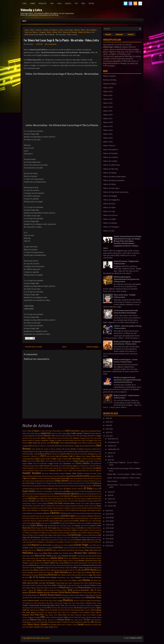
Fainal (86, 496)
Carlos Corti (31, 461)
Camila (37, 459)
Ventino (81, 620)
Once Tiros (86, 578)
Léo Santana (71, 548)
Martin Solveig (74, 561)
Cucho (65, 471)
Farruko (32, 498)
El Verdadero (49, 491)
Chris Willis (62, 466)
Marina (91, 556)
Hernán (56, 510)
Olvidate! (78, 577)
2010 (108, 546)
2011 (108, 542)
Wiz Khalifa (52, 625)
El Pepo (56, 489)
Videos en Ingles (110, 219)
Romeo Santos (55, 595)
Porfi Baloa (75, 588)
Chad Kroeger (89, 461)
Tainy (55, 608)
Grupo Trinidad (31, 508)
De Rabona (47, 479)
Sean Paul (61, 598)
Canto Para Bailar (74, 459)
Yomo (96, 625)
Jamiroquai (98, 513)
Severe (55, 601)
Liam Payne (54, 540)
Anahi (71, 440)
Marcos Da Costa (43, 556)
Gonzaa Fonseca (71, 506)
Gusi (37, 508)
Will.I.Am (94, 622)
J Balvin (55, 513)
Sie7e (78, 601)
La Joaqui (54, 533)
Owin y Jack (77, 580)
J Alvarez (46, 513)
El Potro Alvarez (78, 489)
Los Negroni (34, 545)
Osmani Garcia (63, 581)
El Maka (25, 489)
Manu (61, 553)
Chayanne (67, 463)
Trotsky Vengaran (28, 617)
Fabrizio (81, 496)
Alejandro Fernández (36, 436)
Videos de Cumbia (70, 32)
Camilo (54, 459)
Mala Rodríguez (80, 550)
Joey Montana (80, 518)
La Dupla (42, 533)
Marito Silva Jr (36, 558)
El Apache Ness (41, 486)
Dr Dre (44, 483)
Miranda (86, 568)
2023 (108, 429)
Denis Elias (65, 478)
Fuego (91, 501)
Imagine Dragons (96, 510)
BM (53, 446)
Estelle (92, 494)
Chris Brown (44, 466)
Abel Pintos (76, 431)
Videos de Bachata (110, 153)
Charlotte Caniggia (47, 463)
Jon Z (36, 521)
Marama (78, 553)
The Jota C (88, 610)
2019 (108, 514)
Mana (45, 553)
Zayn (27, 627)
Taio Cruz (61, 608)
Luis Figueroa (49, 548)
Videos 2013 (108, 103)
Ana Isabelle (58, 441)
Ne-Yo (75, 573)
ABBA (58, 431)
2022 (108, 432)
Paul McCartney (36, 585)
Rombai (44, 595)
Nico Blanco (63, 575)
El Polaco (68, 489)
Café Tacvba (51, 456)
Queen (31, 590)
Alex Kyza (59, 436)
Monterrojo (58, 570)
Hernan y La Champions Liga (42, 510)
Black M (66, 452)
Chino (73, 464)
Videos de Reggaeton (111, 200)
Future (95, 501)
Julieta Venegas (92, 523)
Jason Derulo (26, 516)
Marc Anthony (90, 553)
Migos (35, 568)
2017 (108, 521)
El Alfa (33, 486)
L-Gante (73, 530)
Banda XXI (60, 449)
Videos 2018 (108, 122)
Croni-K (46, 471)
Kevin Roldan (88, 528)
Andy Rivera (78, 441)
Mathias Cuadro (28, 563)
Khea (94, 528)
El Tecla (38, 491)
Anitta (30, 443)
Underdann (54, 617)
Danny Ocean (42, 476)
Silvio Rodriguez (96, 601)
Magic (26, 550)
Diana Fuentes (30, 481)
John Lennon (112, 481)
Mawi (66, 563)
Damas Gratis (71, 473)
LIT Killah (80, 530)
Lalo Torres (53, 537)
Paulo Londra (57, 585)
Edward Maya (26, 486)
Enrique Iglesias (71, 494)
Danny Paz (50, 476)
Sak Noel (99, 595)
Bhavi (38, 452)
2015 (108, 528)
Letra (61, 30)
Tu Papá (37, 617)
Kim (36, 530)
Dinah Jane (72, 481)
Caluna (88, 456)
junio (110, 460)
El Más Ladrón (40, 489)
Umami (48, 617)
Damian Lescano (90, 473)
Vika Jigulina (51, 622)
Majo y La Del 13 (44, 550)
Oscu (56, 581)
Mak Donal (66, 550)
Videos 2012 (108, 99)
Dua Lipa (66, 483)
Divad (78, 481)
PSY (92, 580)
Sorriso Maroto (81, 606)
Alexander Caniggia (94, 436)
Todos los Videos (31, 32)
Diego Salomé (62, 481)
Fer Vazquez (82, 499)
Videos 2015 (108, 111)
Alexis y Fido (46, 438)
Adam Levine (26, 433)
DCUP (91, 471)
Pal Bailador (51, 583)
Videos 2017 (108, 119)
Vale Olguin (82, 617)
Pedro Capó (67, 585)
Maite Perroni (32, 550)
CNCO (43, 456)
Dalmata (62, 474)
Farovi (26, 499)
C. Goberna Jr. (34, 456)
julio (109, 456)
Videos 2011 (108, 95)
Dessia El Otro (88, 478)
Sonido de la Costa (57, 605)
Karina (88, 526)
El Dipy (81, 486)
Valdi (76, 617)
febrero (111, 502)
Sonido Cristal (28, 605)
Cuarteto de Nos (56, 470)
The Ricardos (40, 613)
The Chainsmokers (78, 610)
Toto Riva (70, 615)
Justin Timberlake (50, 526)
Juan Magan (36, 523)
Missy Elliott (30, 570)
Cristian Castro (38, 471)
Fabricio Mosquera (71, 496)
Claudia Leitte (48, 468)
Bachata (68, 3)
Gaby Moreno (27, 504)
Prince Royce (85, 588)
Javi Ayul (40, 516)
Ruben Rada (84, 595)
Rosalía (77, 595)
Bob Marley (84, 452)
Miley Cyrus (78, 568)
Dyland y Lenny (79, 483)
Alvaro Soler (90, 438)
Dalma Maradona (54, 474)
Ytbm (100, 625)
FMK (62, 496)
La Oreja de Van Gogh (44, 535)
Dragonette (49, 483)
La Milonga (96, 533)
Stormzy (39, 608)
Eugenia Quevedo (40, 496)
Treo (88, 615)
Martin (94, 558)
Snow (73, 603)
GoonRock (80, 506)
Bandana (68, 449)
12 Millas (29, 431)
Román (65, 595)
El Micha (32, 489)
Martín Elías (97, 561)
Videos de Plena (84, 32)
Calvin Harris (96, 456)
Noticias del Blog (110, 80)
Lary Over (64, 537)
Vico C (34, 622)
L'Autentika (66, 530)
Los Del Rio (95, 542)
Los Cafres (68, 542)
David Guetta (83, 476)
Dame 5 (80, 473)
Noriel (60, 578)
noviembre (112, 442)
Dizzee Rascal (85, 481)
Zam (24, 627)
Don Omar (30, 483)
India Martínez (28, 513)
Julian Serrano (82, 523)
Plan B (69, 588)
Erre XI (87, 494)
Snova (69, 603)
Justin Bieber (37, 525)
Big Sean (48, 452)
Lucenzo (99, 545)
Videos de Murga (110, 173)
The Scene (62, 612)
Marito (29, 558)
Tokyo (46, 615)
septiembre (113, 449)
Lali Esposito (35, 537)
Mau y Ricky (60, 563)
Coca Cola (65, 468)
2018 (108, 518)
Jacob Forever (83, 513)
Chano (30, 463)
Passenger (98, 583)
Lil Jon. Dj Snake (68, 540)
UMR (42, 617)
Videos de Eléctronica (112, 165)
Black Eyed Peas (57, 452)
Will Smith (87, 622)
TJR (52, 608)
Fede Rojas (48, 499)
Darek (56, 476)
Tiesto (81, 613)
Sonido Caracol (97, 603)
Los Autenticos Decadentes (44, 542)
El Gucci (97, 486)
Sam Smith (33, 598)
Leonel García (36, 540)
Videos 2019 (108, 126)
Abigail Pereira (85, 431)
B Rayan (42, 446)
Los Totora (65, 545)
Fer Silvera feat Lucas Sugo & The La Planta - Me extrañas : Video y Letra (61, 40)
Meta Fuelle (40, 565)
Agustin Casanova (84, 433)
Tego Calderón (31, 610)
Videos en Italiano (110, 223)
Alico (71, 438)
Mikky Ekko (70, 568)
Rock (83, 3)
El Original (48, 489)
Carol (47, 461)
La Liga (78, 533)
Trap (52, 3)
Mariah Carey (56, 556)
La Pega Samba (56, 535)
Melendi (33, 565)
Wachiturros (79, 622)
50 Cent (49, 431)
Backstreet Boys (90, 446)
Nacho (94, 570)
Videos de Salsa (109, 207)
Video (49, 32)
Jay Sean (45, 516)
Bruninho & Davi (56, 454)
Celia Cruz (70, 461)
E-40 (86, 483)
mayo (110, 492)
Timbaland (86, 613)
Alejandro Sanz (49, 436)
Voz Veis (71, 622)
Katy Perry (32, 528)
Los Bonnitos (59, 542)
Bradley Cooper (33, 454)
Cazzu (64, 461)
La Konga (65, 533)
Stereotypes (26, 608)
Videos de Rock (109, 204)
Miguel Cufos (50, 568)
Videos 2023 (108, 142)
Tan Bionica (78, 608)
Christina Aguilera (72, 466)
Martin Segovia (63, 561)
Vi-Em (87, 620)
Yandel (81, 624)
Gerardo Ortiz (80, 504)
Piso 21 (57, 588)
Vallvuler (44, 620)
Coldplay (72, 468)
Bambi (33, 449)
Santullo (45, 598)
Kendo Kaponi (66, 528)
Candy (65, 459)
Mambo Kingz (38, 553)
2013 (108, 535)
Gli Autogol (47, 506)
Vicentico (98, 620)
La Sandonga (75, 535)
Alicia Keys (66, 438)
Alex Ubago (83, 436)
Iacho (77, 510)
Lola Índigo (98, 540)
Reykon (25, 593)
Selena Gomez (33, 601)
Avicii (96, 443)
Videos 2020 (108, 130)
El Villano (67, 491)
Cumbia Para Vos (83, 471)
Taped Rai (86, 608)
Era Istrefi (82, 494)
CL (39, 456)
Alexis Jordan (37, 438)
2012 (108, 539)
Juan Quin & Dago (47, 523)
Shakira (68, 600)
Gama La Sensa (36, 504)
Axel (30, 446)
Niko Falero (97, 575)
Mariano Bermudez (70, 556)
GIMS (99, 501)
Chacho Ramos (79, 461)
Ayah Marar (36, 446)
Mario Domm (97, 556)
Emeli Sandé (34, 494)
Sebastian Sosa (70, 598)
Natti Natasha (61, 572)
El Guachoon (88, 486)
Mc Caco (88, 563)
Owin (70, 581)
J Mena (63, 513)
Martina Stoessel (85, 561)
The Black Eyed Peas (65, 610)
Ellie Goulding (86, 491)
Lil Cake (60, 540)
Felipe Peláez (68, 499)
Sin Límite (34, 603)
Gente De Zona (55, 503)
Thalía (42, 610)
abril (110, 495)
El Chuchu (75, 486)
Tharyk (47, 610)
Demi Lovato (56, 478)
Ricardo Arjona (36, 592)
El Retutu (96, 489)
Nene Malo (91, 572)
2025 (108, 422)
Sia (75, 601)
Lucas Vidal (92, 545)
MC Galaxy (83, 548)
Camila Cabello (45, 459)
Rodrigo (29, 595)
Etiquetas (119, 34)
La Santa (84, 535)
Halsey (92, 508)
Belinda (81, 449)
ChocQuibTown (96, 463)
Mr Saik (70, 570)
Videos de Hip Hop (111, 169)
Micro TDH (29, 568)
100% (24, 431)
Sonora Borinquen (70, 606)
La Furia (48, 533)
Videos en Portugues (111, 227)
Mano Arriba (53, 553)
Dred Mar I (60, 483)
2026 (108, 418)
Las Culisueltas (73, 537)
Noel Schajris (51, 577)
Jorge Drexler (54, 521)
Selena (25, 601)
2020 (108, 511)
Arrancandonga (71, 443)
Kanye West (71, 526)
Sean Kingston (53, 598)
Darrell (60, 476)
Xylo (63, 625)
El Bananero (58, 486)
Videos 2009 (108, 88)
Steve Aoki (33, 608)
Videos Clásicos (109, 146)
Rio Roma (84, 593)
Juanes (56, 523)
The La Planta (91, 30)
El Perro (61, 489)
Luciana (25, 548)
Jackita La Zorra (72, 513)
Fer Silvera (54, 30)
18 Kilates (36, 431)
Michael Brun (70, 565)
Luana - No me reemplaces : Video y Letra (124, 478)
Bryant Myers (84, 454)
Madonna (93, 548)
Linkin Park (86, 540)
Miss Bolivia (94, 568)
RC (35, 590)
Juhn (71, 523)
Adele (32, 433)
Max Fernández (74, 563)
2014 (108, 532)
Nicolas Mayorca (72, 575)
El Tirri (43, 491)
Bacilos (82, 446)
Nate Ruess (51, 573)
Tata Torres (93, 608)
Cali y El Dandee (62, 456)
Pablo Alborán (28, 583)
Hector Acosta (27, 510)
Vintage (58, 622)
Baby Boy (62, 446)
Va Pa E (72, 617)
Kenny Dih (75, 528)
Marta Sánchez (86, 558)
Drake (55, 483)
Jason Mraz (34, 516)
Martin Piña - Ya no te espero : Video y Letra (124, 474)
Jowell (71, 521)
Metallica (46, 565)
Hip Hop (91, 3)
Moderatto (42, 570)
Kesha (81, 528)
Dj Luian (97, 481)
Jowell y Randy (79, 521)
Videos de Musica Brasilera (114, 180)
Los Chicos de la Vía (85, 542)
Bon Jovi (25, 454)
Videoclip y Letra (31, 10)
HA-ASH (82, 508)
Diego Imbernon (40, 481)
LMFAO (86, 530)
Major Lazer (57, 550)
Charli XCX (36, 464)
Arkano (62, 443)
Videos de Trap (109, 211)
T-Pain (44, 608)
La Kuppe (73, 533)
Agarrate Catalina (57, 433)
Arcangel (55, 443)
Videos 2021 (57, 32)
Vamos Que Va (52, 620)
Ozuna (86, 580)
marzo (111, 499)
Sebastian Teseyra (80, 598)
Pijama (28, 588)
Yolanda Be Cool (89, 625)
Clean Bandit (57, 468)
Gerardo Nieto (69, 503)
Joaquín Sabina (70, 518)
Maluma (28, 553)
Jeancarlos (58, 516)
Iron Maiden (38, 513)
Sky (48, 603)
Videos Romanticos (111, 150)
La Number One (31, 535)
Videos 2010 (108, 92)
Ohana (72, 578)
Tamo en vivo (69, 608)
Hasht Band (98, 508)
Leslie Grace (45, 540)
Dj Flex (91, 481)
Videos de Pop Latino (111, 188)
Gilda (42, 506)
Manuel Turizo (68, 553)
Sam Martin (26, 598)
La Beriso (91, 530)
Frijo (87, 501)
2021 (32, 30)
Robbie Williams (93, 593)
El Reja (88, 488)
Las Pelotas (82, 537)
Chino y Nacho (83, 463)
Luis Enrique (40, 548)
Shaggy (60, 601)
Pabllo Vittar (97, 581)
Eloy (92, 491)
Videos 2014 (108, 107)
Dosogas (38, 483)
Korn (43, 530)
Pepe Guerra (81, 585)
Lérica (77, 548)
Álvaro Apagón (45, 627)
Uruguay (42, 32)
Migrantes (41, 568)
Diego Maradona (50, 481)
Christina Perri (84, 466)
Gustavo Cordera (64, 508)
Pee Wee (74, 585)
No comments (51, 44)
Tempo (37, 610)
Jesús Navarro (27, 518)
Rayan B (59, 590)
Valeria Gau (35, 620)
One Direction (96, 577)
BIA (51, 446)
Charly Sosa (58, 463)
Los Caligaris (75, 542)
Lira (93, 540)
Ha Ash (87, 508)
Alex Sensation (67, 436)
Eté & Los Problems (28, 496)
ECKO (90, 483)
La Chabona (26, 533)
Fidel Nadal (94, 499)
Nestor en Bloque (32, 575)
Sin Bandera (26, 603)
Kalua (65, 526)
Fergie (89, 499)
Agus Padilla (71, 433)
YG (66, 625)
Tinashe (93, 613)
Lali (28, 537)
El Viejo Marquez (58, 491)
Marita (24, 558)
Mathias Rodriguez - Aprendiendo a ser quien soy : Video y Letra (127, 279)
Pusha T (25, 590)
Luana (71, 545)
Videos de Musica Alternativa (114, 177)
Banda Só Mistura (50, 449)
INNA (73, 510)
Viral (62, 622)
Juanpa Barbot (64, 523)
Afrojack (38, 433)
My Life (81, 570)
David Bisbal (71, 476)
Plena (24, 3)
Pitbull (63, 588)
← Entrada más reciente (33, 347)
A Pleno (54, 431)
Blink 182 (72, 452)
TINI (49, 608)
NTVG (87, 570)
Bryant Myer (75, 454)
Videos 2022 (108, 138)
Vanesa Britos (64, 620)
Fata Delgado (40, 499)
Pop (76, 3)
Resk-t (99, 590)
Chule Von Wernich (95, 466)
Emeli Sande (26, 494)
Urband (60, 617)
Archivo (131, 34)
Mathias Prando (39, 563)
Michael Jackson (90, 565)
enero (110, 506)
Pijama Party (36, 588)
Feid (54, 499)
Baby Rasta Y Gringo (72, 446)
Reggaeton (43, 3)
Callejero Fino (80, 456)
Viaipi (92, 620)
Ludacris (32, 548)
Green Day (93, 506)
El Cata (69, 486)
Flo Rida (32, 501)
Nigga (91, 575)
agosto (111, 453)
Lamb (59, 537)
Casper (51, 461)
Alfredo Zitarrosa (57, 438)
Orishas (30, 581)
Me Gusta (26, 565)
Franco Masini (59, 501)
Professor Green (96, 588)
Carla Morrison (91, 459)
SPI (94, 595)
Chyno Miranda (28, 468)
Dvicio (72, 483)
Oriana (25, 581)
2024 (108, 425)
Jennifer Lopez (68, 516)
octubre (111, 446)
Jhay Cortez (36, 518)
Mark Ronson (46, 558)
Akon (93, 433)
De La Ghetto (32, 478)
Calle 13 (72, 456)
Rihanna (76, 592)
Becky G (74, 449)
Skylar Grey (53, 603)
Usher (66, 617)
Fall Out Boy (93, 496)
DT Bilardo (97, 471)
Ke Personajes (51, 528)
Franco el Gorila (68, 501)
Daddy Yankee (32, 473)
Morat (65, 570)
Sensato (42, 601)
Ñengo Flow (53, 627)
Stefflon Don (90, 606)
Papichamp (60, 583)
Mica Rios (53, 565)
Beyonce (32, 452)
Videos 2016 (108, 115)
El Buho (64, 486)
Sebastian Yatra (94, 597)
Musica (77, 30)
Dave (65, 476)
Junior (28, 526)
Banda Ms (40, 449)
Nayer (71, 573)
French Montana (79, 501)
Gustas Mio (43, 508)
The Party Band (29, 612)
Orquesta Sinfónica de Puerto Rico (43, 581)
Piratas (52, 588)
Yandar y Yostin (72, 625)
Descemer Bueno (76, 478)
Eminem (59, 494)
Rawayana (53, 590)
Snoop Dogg (62, 603)
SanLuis (40, 598)
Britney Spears (44, 454)
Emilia (40, 494)
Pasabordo (92, 583)
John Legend (94, 518)
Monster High (50, 570)
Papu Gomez (68, 583)
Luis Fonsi (58, 547)
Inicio (24, 21)
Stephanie (98, 605)
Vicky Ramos (27, 622)
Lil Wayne (78, 540)
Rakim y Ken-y (43, 590)
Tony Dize (62, 615)
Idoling (81, 510)
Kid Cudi (29, 530)
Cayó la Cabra (57, 461)
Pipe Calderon (45, 588)
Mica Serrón (61, 565)
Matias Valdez (50, 563)
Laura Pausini (91, 537)
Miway (36, 570)
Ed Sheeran (97, 483)
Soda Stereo (80, 603)
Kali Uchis (60, 526)
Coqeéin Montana (87, 468)
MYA (88, 548)
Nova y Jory (66, 578)
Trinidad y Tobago (96, 615)
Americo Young (48, 440)
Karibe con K (80, 526)
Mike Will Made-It (60, 568)
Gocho (62, 506)
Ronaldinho (71, 595)
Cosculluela (97, 468)
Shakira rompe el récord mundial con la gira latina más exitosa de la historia (127, 380)
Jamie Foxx (91, 513)
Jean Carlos (51, 516)
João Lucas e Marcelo (91, 521)
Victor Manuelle (42, 622)
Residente (77, 590)
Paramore (77, 583)
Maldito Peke (97, 550)
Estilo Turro (98, 494)
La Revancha (65, 535)
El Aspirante (50, 486)
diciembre (112, 439)
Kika (33, 530)
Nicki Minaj (43, 575)
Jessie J (99, 516)
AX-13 (68, 431)
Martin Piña (41, 561)
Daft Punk (45, 474)
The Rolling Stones (51, 613)
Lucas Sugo (69, 30)
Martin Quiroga (52, 561)
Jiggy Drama (50, 518)
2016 (108, 525)
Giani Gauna (90, 503)
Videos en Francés (110, 215)
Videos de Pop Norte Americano (116, 192)
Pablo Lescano (40, 583)
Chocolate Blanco (34, 466)
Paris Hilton (84, 583)
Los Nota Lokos (46, 545)
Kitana (39, 530)
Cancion (38, 30)
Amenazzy (31, 441)
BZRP (57, 446)
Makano (72, 550)
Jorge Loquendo (64, 521)
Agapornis (46, 433)
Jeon (77, 516)
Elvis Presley (97, 491)
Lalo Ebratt (45, 537)
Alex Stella (76, 436)
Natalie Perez (43, 573)
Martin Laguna (32, 561)
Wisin (30, 624)
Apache (43, 443)
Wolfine (59, 625)
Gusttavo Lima (74, 508)
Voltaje (66, 622)
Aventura (91, 443)
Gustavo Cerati (52, 508)
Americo (38, 440)
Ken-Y (59, 528)
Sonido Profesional (41, 605)
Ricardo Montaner (51, 593)
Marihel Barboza (83, 556)
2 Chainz (43, 431)
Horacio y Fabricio (65, 510)
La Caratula (98, 530)
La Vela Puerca (92, 535)
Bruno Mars (66, 454)
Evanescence (56, 496)
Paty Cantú (26, 585)
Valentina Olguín (91, 617)
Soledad (88, 603)
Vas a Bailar (75, 620)
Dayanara (93, 476)
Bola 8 (99, 452)
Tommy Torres (53, 615)
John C (88, 518)
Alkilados (76, 438)
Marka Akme (57, 558)
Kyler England (49, 530)
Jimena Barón (60, 518)
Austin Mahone (82, 443)
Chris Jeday (54, 466)
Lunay (65, 548)
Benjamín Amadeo (90, 449)
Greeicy (86, 506)
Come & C (78, 468)
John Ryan (31, 521)
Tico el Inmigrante (72, 613)
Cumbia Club (72, 471)
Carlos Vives (40, 461)
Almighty (83, 438)
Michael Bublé (79, 565)
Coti (24, 471)
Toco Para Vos (37, 615)
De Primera (40, 479)
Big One (42, 452)
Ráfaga (91, 595)
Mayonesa (82, 563)
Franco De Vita (50, 501)
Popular (108, 34)
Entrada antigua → (93, 347)
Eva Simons (49, 496)
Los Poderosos (56, 545)
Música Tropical (109, 76)
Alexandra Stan (27, 438)
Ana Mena (66, 441)
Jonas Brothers (43, 521)
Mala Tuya (89, 550)
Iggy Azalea (87, 510)
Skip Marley (42, 603)
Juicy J (75, 523)
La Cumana (34, 533)
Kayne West (41, 528)
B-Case (47, 446)
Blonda (78, 452)
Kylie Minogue (58, 530)
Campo (59, 459)
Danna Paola (32, 476)
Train (84, 615)
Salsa (59, 3)
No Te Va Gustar (37, 577)
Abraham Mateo (95, 431)
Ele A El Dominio (76, 491)
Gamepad (44, 504)
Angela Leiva (93, 440)
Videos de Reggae (110, 196)
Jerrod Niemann (83, 516)
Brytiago (91, 454)
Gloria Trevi (55, 506)
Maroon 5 (76, 558)
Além (96, 438)
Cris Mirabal (29, 471)
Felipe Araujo (60, 499)
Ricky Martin (65, 592)
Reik (70, 590)
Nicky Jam (53, 575)
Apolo (48, 443)
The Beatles (54, 610)
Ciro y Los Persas (39, 468)
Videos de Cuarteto (111, 157)
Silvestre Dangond (85, 601)
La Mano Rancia (87, 533)
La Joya (60, 533)
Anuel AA (37, 443)
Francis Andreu (40, 501)
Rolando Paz (36, 595)
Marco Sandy (30, 556)
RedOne (65, 590)
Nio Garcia (26, 578)
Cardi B (84, 459)
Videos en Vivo (109, 231)
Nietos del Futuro (83, 575)
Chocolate (25, 466)
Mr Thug (75, 570)
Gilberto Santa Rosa (34, 506)
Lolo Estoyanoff (28, 542)
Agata (65, 433)
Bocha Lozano (93, 452)
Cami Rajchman (28, 459)
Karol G (94, 526)
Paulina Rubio (47, 585)
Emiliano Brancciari (48, 494)
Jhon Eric (43, 518)
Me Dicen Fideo (97, 563)
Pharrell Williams (91, 585)
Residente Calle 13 (88, 590)
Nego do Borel (82, 573)
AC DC (63, 431)
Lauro (30, 540)
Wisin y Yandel (41, 624)
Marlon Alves (68, 558)
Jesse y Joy (93, 516)
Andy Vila (85, 441)
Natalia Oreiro (33, 573)
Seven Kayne (49, 601)
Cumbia (33, 3)
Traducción (78, 615)
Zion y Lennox (34, 627)
